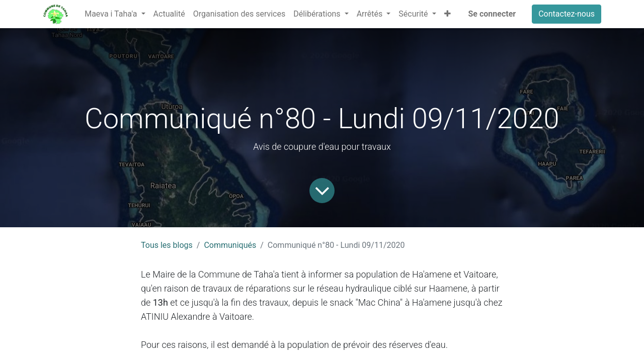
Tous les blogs (167, 245)
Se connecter (492, 14)
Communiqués (230, 245)
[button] (448, 14)
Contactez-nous (567, 14)
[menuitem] (169, 14)
